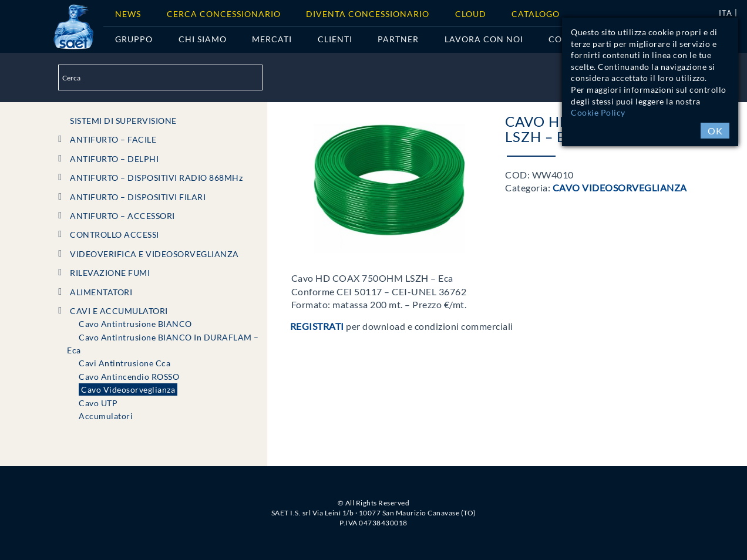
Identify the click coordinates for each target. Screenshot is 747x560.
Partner (398, 39)
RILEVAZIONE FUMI (110, 273)
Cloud (471, 14)
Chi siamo (203, 39)
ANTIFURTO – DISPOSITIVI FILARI (138, 197)
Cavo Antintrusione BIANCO (135, 324)
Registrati (317, 326)
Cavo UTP (98, 403)
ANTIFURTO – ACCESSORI (122, 216)
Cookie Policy (598, 112)
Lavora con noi (484, 39)
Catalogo (536, 14)
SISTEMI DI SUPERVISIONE (123, 121)
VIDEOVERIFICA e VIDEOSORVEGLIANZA (154, 254)
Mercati (272, 39)
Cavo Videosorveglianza (128, 389)
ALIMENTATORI (101, 292)
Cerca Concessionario (224, 14)
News (128, 14)
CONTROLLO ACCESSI (115, 235)
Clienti (335, 39)
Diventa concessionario (368, 14)
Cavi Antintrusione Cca (124, 363)
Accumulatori (106, 416)
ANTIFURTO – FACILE (113, 139)
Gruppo (134, 39)
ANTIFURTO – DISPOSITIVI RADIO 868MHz (156, 178)
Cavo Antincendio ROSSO (129, 377)
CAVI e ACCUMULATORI (119, 311)
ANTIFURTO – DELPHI (114, 159)
